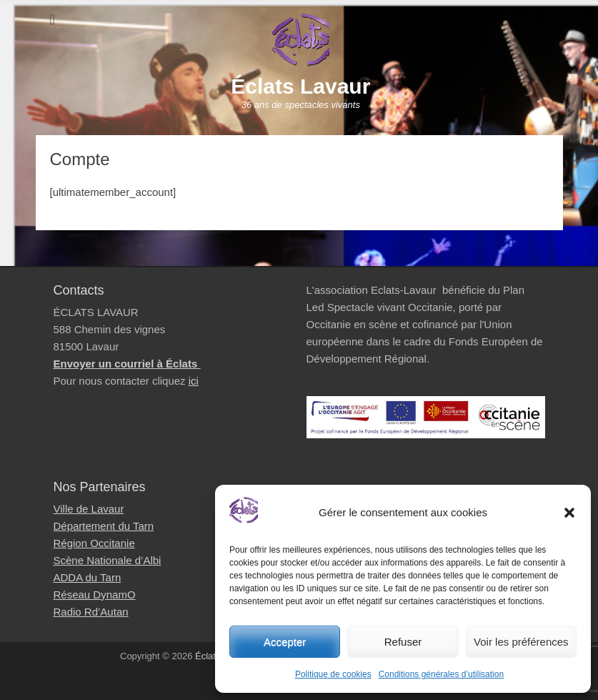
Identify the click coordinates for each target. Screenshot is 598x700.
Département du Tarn (104, 526)
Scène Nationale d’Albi (108, 560)
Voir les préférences (521, 642)
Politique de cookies (333, 674)
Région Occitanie (94, 543)
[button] (569, 513)
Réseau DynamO (95, 595)
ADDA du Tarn (88, 577)
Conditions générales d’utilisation (441, 674)
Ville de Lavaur (89, 509)
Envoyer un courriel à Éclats (127, 364)
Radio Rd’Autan (91, 612)
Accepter (285, 642)
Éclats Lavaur (300, 86)
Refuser (403, 642)
